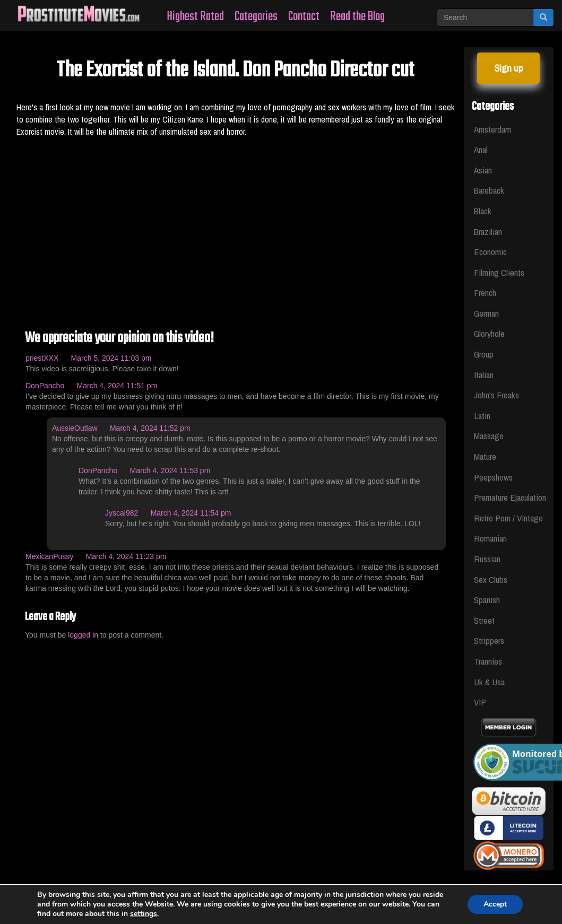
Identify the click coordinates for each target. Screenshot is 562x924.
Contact (304, 17)
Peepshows (493, 477)
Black (483, 211)
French (485, 293)
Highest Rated (195, 17)
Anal (481, 149)
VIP (480, 702)
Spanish (487, 600)
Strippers (489, 640)
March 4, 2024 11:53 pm (170, 470)
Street (484, 620)
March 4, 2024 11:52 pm (150, 428)
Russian (487, 559)
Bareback (489, 190)
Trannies (488, 661)
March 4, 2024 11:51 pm (117, 386)
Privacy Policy (397, 888)
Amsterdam (492, 129)
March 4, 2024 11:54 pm (191, 513)
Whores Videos (167, 888)
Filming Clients (499, 272)
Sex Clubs (491, 579)
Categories (256, 17)
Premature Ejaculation (509, 497)
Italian (484, 375)
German (486, 313)
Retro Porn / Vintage (508, 518)
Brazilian (488, 232)
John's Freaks (496, 395)
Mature (485, 456)
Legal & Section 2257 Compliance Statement (283, 888)
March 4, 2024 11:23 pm (126, 556)
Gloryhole (489, 333)
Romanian (490, 538)
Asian (483, 170)
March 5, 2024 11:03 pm (111, 358)
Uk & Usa (489, 682)
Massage (489, 436)
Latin (482, 416)
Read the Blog (357, 17)
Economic (490, 252)
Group (484, 354)
